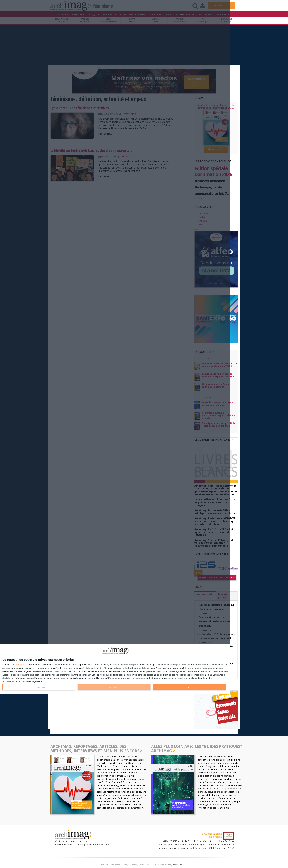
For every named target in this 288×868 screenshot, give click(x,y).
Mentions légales (197, 845)
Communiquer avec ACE (97, 845)
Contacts (59, 841)
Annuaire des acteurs (76, 841)
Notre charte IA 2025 (225, 848)
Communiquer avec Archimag (69, 845)
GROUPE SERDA (171, 841)
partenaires (21, 665)
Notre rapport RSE (204, 848)
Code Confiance (227, 841)
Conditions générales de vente (171, 845)
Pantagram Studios (174, 865)
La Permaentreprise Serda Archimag (175, 848)
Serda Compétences (207, 841)
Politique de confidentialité (221, 845)
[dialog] (115, 669)
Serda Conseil (188, 841)
